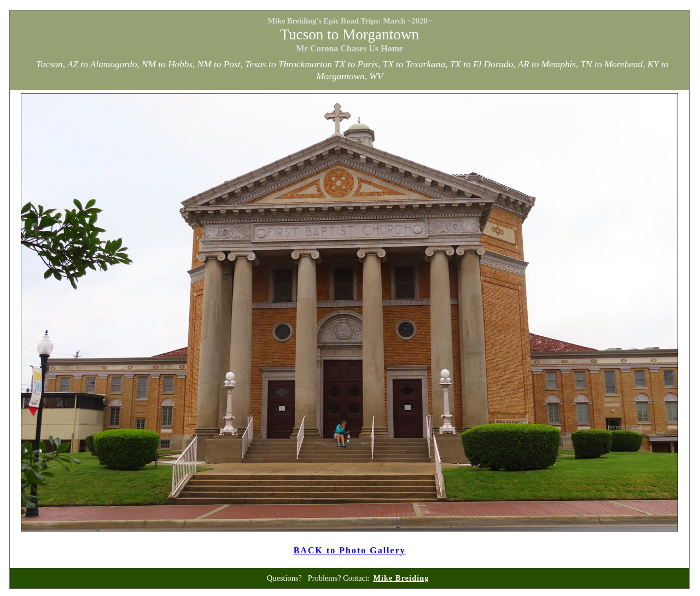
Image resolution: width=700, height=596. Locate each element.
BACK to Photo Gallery (350, 550)
